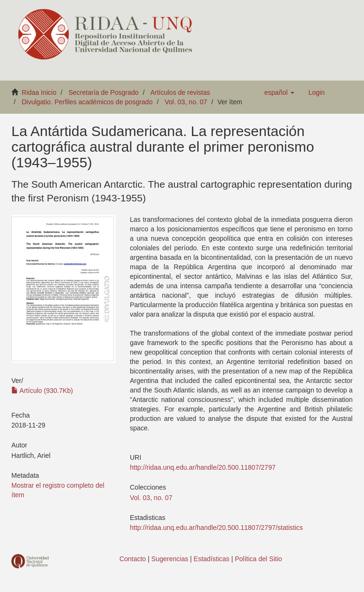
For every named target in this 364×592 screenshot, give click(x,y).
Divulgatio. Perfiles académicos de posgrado (87, 102)
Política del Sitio (259, 559)
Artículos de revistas (180, 92)
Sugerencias (170, 559)
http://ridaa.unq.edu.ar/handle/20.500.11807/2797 (203, 467)
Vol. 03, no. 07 (186, 102)
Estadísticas (212, 559)
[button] (279, 92)
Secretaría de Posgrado (104, 92)
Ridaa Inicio (39, 92)
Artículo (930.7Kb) (42, 391)
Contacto (133, 559)
